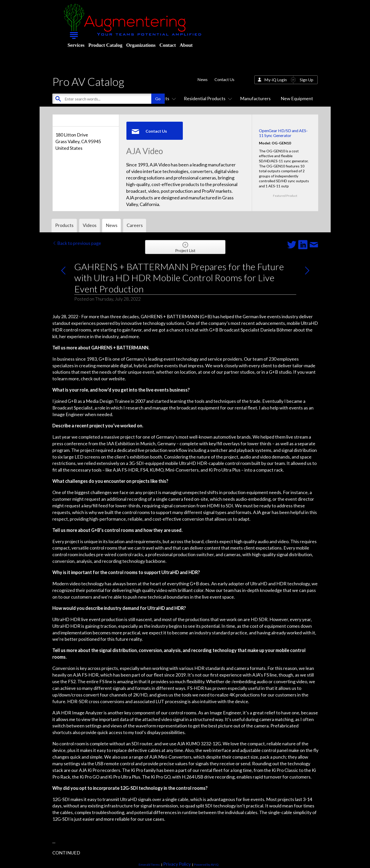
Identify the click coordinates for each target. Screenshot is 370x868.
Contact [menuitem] (168, 45)
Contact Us (224, 79)
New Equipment (297, 98)
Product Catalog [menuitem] (105, 45)
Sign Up (307, 80)
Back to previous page (77, 243)
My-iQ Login (276, 80)
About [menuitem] (186, 45)
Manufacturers (255, 98)
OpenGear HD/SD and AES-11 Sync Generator (283, 133)
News (202, 79)
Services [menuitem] (76, 45)
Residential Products (207, 98)
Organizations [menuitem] (141, 45)
